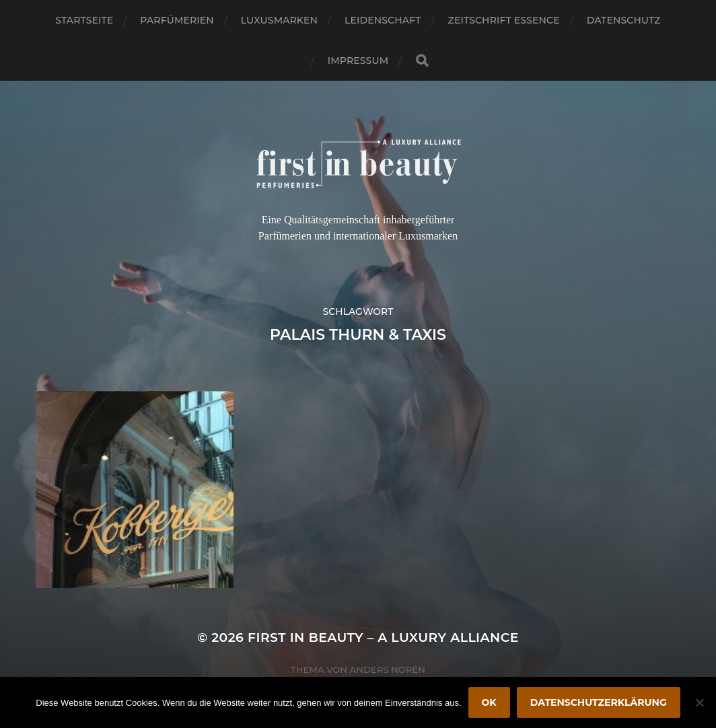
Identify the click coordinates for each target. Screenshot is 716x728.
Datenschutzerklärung (599, 702)
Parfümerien (177, 20)
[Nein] (699, 702)
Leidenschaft (383, 20)
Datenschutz (624, 20)
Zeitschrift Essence (504, 20)
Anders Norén (388, 669)
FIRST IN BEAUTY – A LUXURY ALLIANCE (383, 638)
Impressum (358, 61)
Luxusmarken (279, 20)
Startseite (84, 20)
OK (489, 702)
